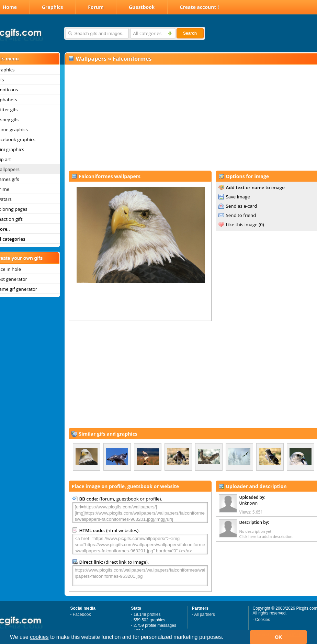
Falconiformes (132, 59)
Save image (238, 197)
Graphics (52, 7)
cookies (39, 637)
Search (190, 33)
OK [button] (279, 637)
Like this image (242, 225)
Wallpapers (91, 59)
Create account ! (200, 7)
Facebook (82, 614)
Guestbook (142, 7)
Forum (96, 7)
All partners (205, 614)
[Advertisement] (188, 117)
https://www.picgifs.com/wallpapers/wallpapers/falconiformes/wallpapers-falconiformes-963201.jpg (140, 576)
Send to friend (241, 215)
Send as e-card (242, 206)
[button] (226, 638)
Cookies (263, 620)
